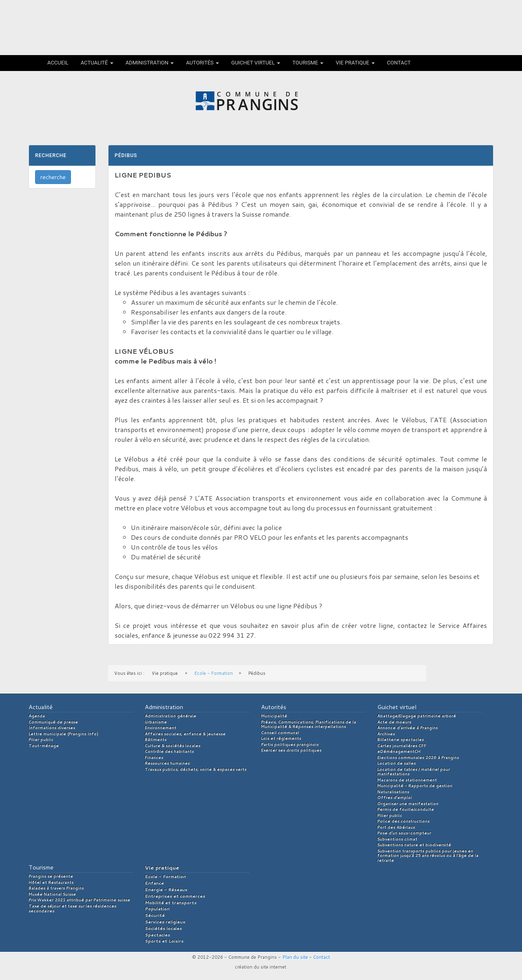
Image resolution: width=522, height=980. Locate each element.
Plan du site (295, 957)
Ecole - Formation (214, 673)
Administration (150, 63)
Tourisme (308, 63)
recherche (53, 177)
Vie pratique (355, 63)
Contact (399, 63)
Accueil (58, 63)
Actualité (97, 63)
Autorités (202, 63)
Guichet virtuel (256, 63)
